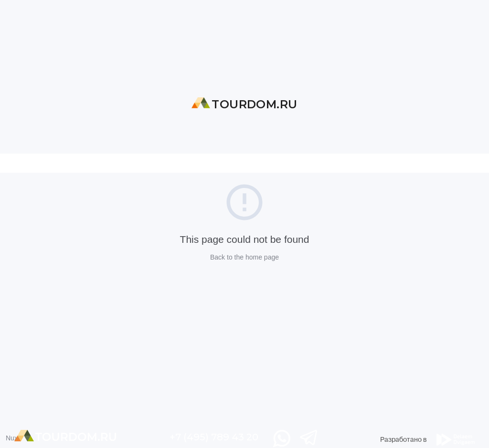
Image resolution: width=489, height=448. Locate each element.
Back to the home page (244, 257)
